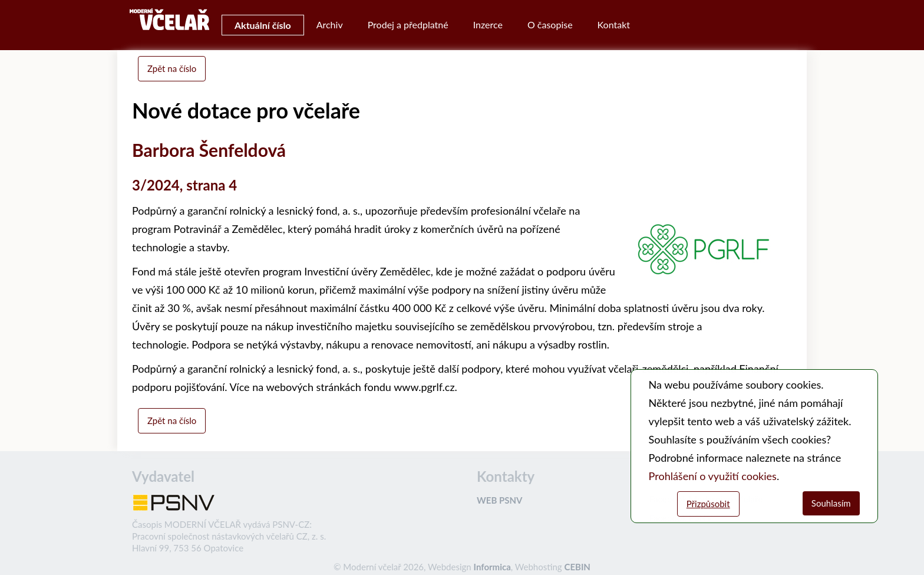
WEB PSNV (499, 500)
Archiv (330, 24)
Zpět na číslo (172, 68)
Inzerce (488, 24)
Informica (492, 567)
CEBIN (577, 567)
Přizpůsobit (708, 504)
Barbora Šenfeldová (209, 150)
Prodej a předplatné (408, 24)
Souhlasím (831, 503)
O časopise (550, 24)
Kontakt (614, 24)
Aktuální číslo (263, 25)
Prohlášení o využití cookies (713, 476)
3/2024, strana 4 (184, 185)
